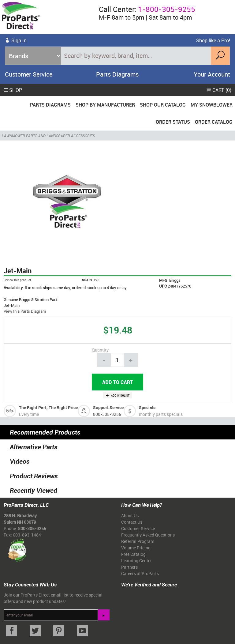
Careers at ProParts (140, 573)
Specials (147, 407)
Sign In (19, 40)
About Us (130, 516)
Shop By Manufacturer (105, 105)
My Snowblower (212, 105)
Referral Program (138, 541)
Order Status (173, 122)
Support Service (108, 407)
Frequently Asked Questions (148, 535)
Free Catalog (133, 554)
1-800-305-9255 (167, 9)
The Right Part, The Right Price (48, 407)
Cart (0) (219, 90)
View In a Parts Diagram (25, 311)
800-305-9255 (107, 414)
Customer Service (29, 74)
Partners (129, 567)
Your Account (212, 74)
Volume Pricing (136, 548)
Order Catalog (214, 122)
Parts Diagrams (117, 74)
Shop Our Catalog (163, 105)
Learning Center (136, 561)
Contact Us (132, 522)
